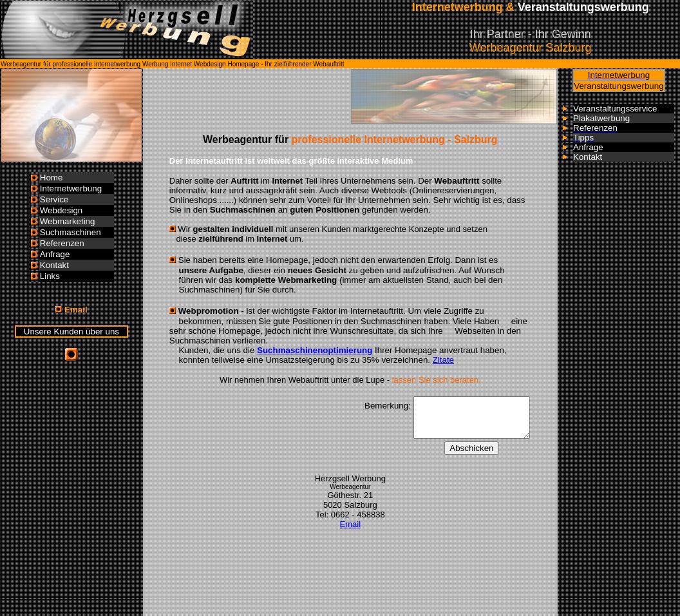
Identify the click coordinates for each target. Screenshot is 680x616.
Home (52, 178)
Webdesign (61, 210)
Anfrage (55, 254)
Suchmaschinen (71, 232)
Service (54, 199)
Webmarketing (68, 221)
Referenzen (62, 243)
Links (50, 276)
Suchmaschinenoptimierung (315, 350)
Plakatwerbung (601, 118)
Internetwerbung (71, 188)
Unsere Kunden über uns (71, 332)
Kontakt (54, 265)
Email (351, 524)
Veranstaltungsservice (615, 109)
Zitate (443, 360)
